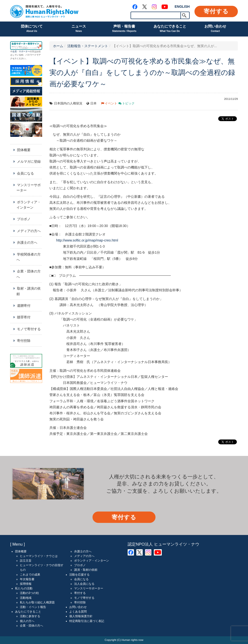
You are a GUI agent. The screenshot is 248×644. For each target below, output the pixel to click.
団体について (32, 29)
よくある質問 (78, 612)
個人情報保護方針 (81, 616)
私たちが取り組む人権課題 (37, 602)
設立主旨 (26, 561)
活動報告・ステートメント (88, 46)
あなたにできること (170, 29)
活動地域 (26, 598)
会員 (15, 51)
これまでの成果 (30, 575)
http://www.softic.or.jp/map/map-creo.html (87, 240)
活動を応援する (79, 575)
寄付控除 (24, 341)
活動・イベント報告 (33, 607)
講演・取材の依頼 (86, 570)
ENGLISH (182, 7)
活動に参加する (30, 616)
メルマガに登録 (29, 161)
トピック (128, 103)
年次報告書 (27, 579)
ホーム (58, 46)
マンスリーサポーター (29, 188)
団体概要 (24, 150)
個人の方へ (27, 621)
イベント (111, 103)
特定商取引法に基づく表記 (87, 621)
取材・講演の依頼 (29, 291)
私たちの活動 (24, 588)
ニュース (79, 29)
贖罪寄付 (24, 317)
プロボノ (24, 219)
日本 (93, 103)
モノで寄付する (29, 329)
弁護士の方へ (27, 242)
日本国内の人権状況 (68, 103)
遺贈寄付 (24, 306)
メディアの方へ (29, 231)
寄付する (216, 11)
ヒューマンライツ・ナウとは (39, 556)
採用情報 (26, 584)
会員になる (25, 173)
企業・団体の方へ (29, 274)
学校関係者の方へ (29, 257)
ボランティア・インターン (29, 205)
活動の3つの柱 (29, 593)
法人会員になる (84, 584)
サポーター (24, 51)
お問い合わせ (215, 29)
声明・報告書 (124, 29)
